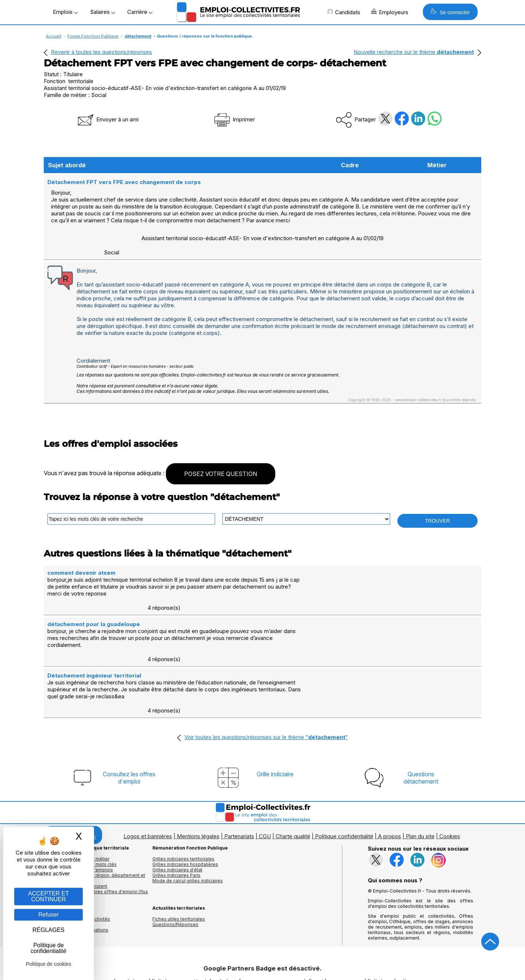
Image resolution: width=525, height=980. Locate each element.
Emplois (65, 12)
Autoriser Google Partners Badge (262, 962)
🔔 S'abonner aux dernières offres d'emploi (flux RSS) (96, 844)
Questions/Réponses (175, 874)
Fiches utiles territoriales (179, 869)
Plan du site (420, 786)
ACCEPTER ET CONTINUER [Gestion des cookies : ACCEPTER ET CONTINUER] (48, 896)
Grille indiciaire (275, 724)
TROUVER (437, 513)
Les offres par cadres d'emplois (78, 819)
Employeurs (390, 12)
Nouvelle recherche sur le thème (414, 52)
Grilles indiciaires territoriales (183, 809)
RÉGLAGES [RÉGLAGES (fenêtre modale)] (48, 930)
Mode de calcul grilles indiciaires (188, 830)
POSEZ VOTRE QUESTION (221, 466)
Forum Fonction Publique (93, 36)
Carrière (140, 12)
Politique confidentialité (344, 786)
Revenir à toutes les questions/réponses (102, 52)
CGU (265, 786)
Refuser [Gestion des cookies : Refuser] (48, 915)
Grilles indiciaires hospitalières (185, 814)
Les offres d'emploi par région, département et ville (94, 828)
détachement (138, 36)
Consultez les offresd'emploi (129, 727)
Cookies (450, 786)
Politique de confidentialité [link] (48, 948)
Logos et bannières (148, 786)
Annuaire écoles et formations (76, 880)
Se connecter (450, 12)
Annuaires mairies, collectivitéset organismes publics (77, 871)
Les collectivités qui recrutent (75, 836)
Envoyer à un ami (108, 119)
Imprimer (234, 119)
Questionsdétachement (421, 727)
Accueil (54, 36)
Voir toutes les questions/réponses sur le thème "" (266, 687)
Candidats (344, 12)
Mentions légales (198, 786)
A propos (390, 786)
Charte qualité (293, 786)
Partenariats (239, 786)
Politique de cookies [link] (49, 964)
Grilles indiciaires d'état (177, 819)
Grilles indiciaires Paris (176, 825)
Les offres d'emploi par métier (77, 809)
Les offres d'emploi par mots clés (80, 814)
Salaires (102, 12)
